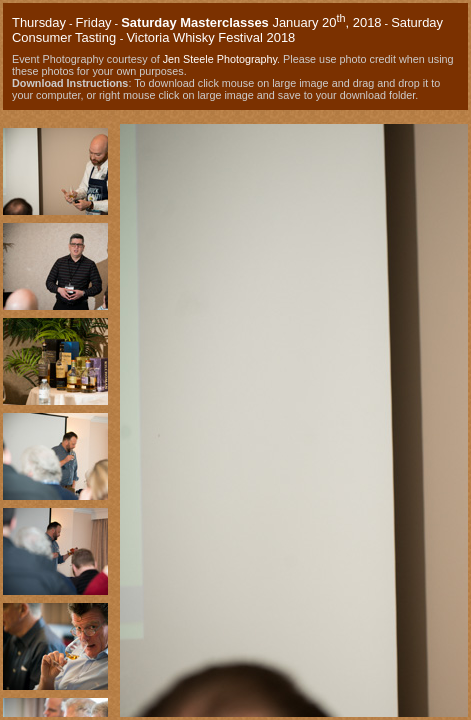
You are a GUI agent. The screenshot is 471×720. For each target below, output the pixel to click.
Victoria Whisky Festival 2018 (210, 37)
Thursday (39, 22)
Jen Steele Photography (220, 59)
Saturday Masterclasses (195, 22)
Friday (94, 22)
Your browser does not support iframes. (55, 415)
